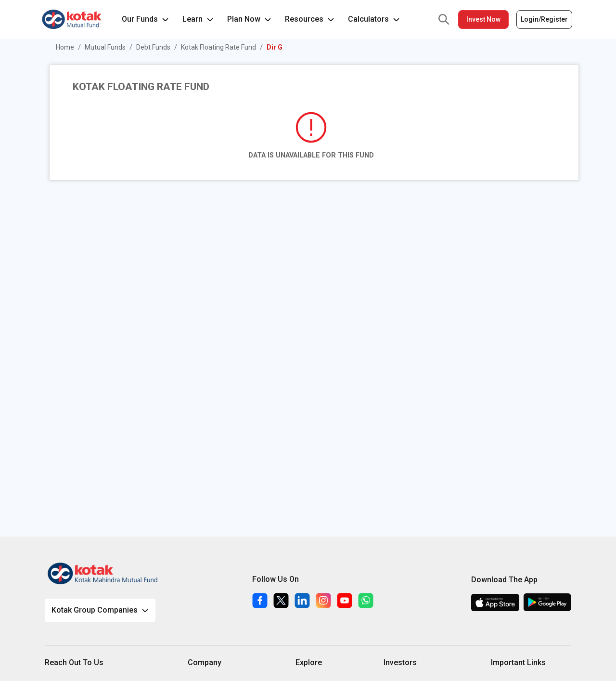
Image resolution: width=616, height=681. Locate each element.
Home (65, 47)
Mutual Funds (105, 47)
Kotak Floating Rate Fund (218, 47)
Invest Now (483, 19)
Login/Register (544, 19)
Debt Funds (153, 47)
